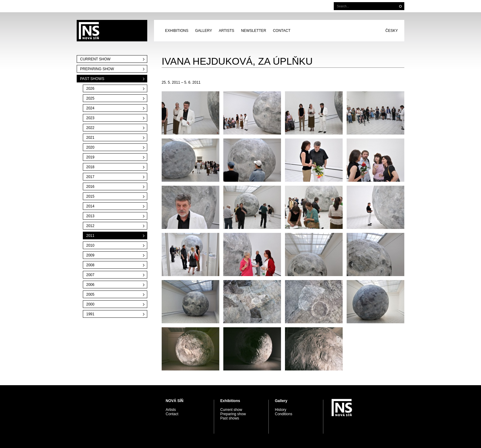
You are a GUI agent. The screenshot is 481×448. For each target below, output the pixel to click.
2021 (90, 138)
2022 (90, 128)
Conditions (284, 414)
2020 (90, 147)
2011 (90, 236)
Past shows (92, 79)
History (281, 410)
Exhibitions (177, 31)
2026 (90, 89)
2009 (90, 255)
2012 (90, 226)
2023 (90, 118)
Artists (226, 31)
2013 (90, 216)
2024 (90, 108)
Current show (95, 59)
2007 (90, 275)
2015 (90, 196)
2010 (90, 245)
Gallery (204, 31)
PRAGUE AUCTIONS (112, 31)
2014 (90, 206)
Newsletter (254, 31)
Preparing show (97, 69)
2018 (90, 167)
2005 (90, 294)
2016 (90, 187)
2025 (90, 98)
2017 (90, 177)
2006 (90, 285)
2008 (90, 265)
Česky (392, 31)
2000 (90, 304)
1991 (90, 314)
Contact (282, 31)
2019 (90, 157)
